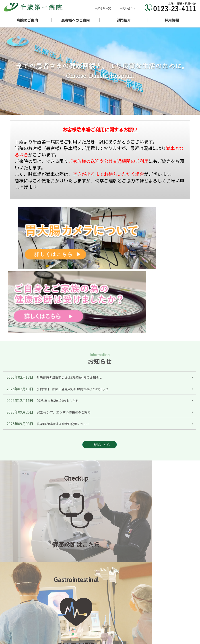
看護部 (136, 624)
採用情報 (138, 628)
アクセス (170, 610)
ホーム (104, 601)
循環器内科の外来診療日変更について (63, 327)
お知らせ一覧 (103, 8)
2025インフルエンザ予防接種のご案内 (64, 315)
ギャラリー (139, 610)
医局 (103, 624)
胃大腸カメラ (173, 619)
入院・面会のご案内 (177, 615)
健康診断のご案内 (111, 619)
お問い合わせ (128, 8)
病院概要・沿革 (142, 606)
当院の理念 (107, 606)
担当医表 (138, 615)
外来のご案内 (108, 615)
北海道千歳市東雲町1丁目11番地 (49, 611)
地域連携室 (107, 628)
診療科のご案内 (110, 610)
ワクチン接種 (140, 619)
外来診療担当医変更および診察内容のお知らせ (69, 280)
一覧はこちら (100, 348)
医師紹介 (170, 606)
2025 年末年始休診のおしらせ (58, 303)
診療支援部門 (173, 624)
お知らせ (138, 601)
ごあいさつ (171, 601)
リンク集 (170, 628)
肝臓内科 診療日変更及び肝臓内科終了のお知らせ (72, 292)
